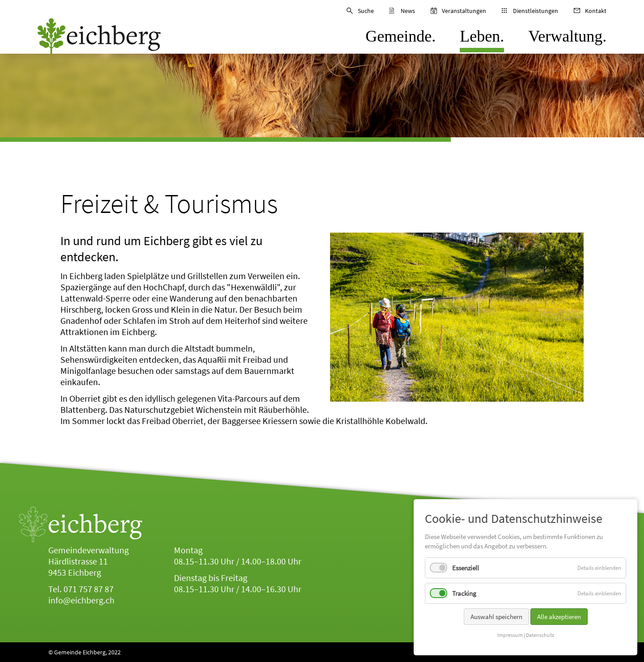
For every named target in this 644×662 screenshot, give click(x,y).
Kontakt (596, 11)
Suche (366, 11)
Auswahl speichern (496, 620)
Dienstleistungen (536, 11)
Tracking (464, 596)
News (408, 11)
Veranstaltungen (464, 11)
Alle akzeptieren (559, 620)
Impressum (510, 638)
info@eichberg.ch (81, 600)
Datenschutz (540, 638)
